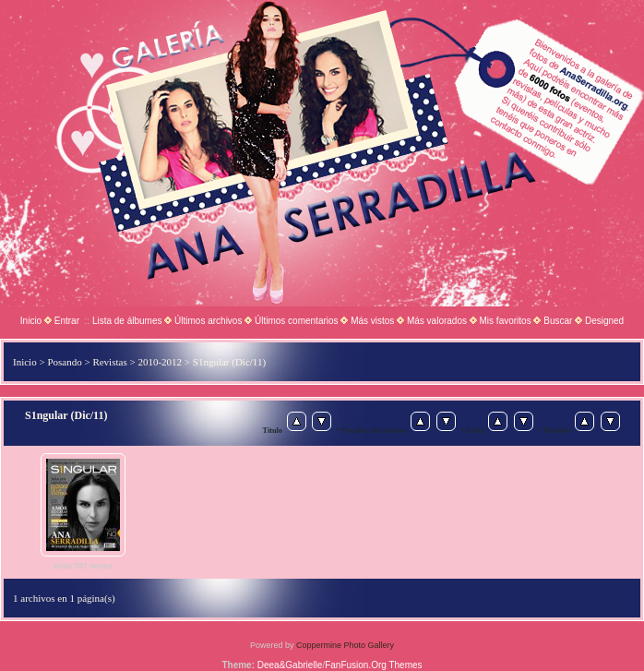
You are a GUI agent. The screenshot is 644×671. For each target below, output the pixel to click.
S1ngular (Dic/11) (229, 362)
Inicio (31, 321)
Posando (64, 362)
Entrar (67, 321)
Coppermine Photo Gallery (345, 645)
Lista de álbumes (127, 321)
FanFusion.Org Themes (373, 665)
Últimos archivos (208, 321)
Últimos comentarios (297, 321)
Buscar (558, 321)
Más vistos (372, 321)
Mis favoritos (506, 321)
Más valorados (437, 321)
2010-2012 (160, 362)
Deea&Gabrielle (290, 665)
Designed (604, 321)
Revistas (109, 362)
